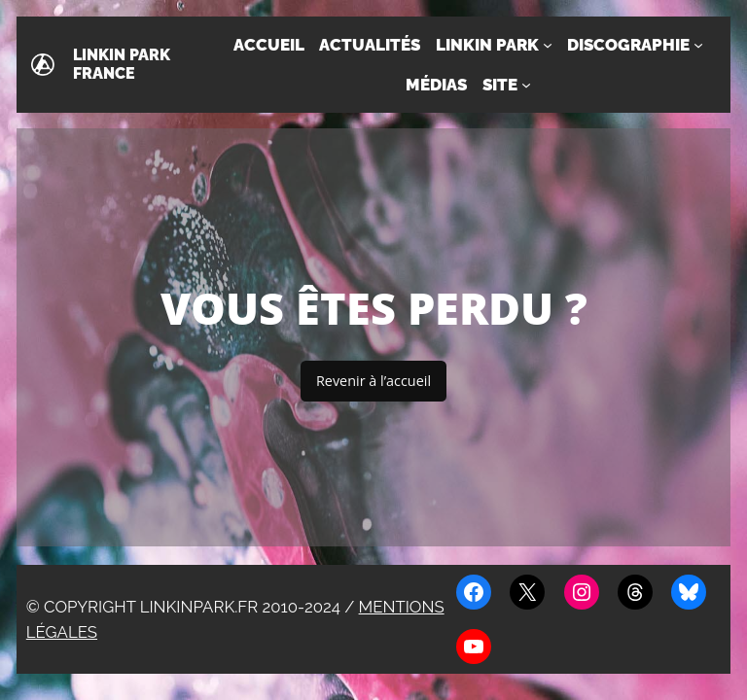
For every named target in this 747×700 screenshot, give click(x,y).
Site (500, 85)
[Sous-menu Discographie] (698, 45)
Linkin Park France (122, 64)
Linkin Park (487, 45)
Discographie (628, 45)
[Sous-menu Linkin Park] (548, 45)
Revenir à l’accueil (373, 381)
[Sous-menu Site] (526, 85)
